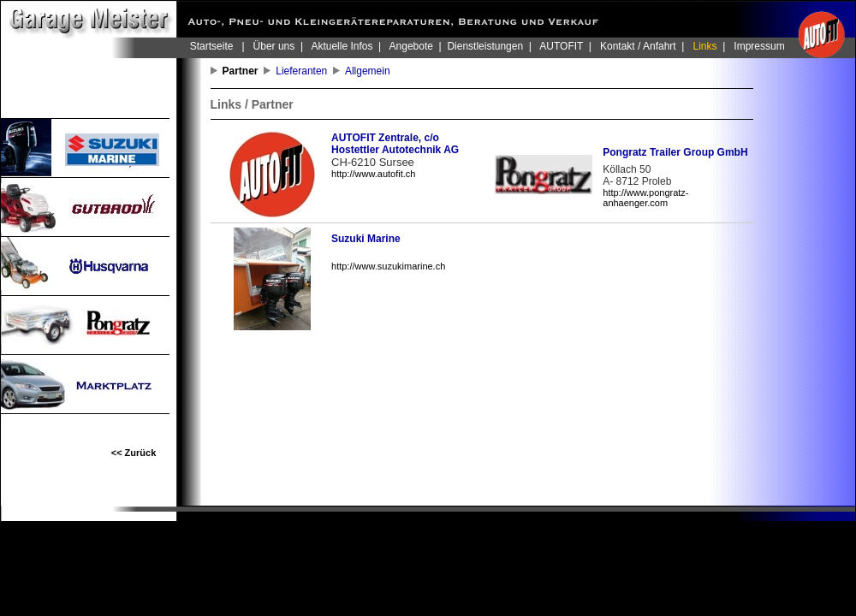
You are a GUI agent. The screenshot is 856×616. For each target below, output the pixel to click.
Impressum (759, 46)
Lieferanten (304, 71)
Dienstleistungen (485, 46)
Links (705, 46)
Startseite (212, 46)
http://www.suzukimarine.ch (388, 266)
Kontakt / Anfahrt (638, 46)
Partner (244, 71)
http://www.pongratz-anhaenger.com (645, 198)
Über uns (274, 46)
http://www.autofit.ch (373, 174)
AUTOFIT (561, 46)
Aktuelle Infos (342, 46)
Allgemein (370, 71)
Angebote (411, 46)
